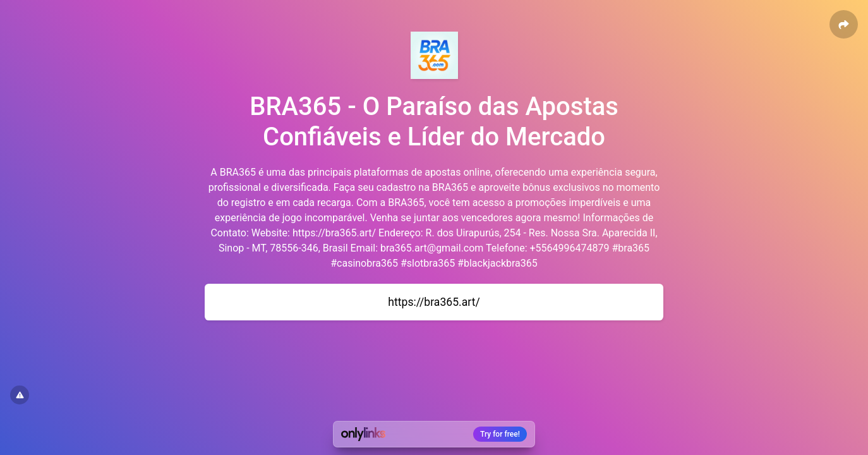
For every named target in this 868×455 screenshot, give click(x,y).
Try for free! (500, 434)
